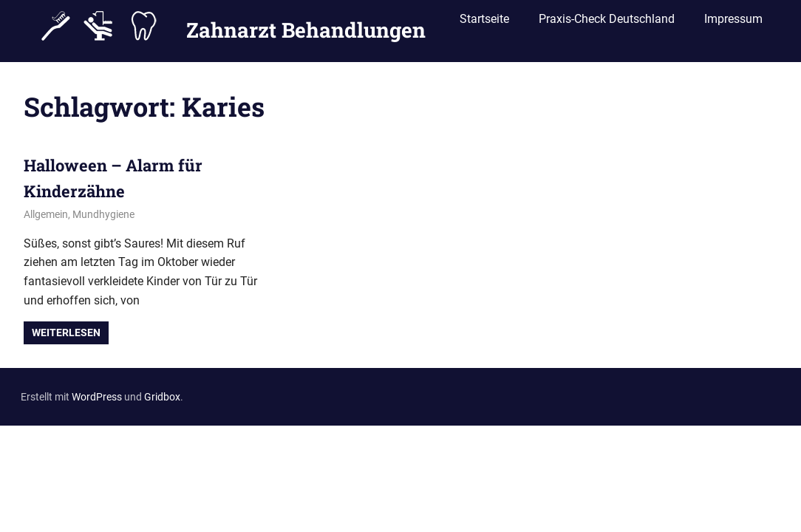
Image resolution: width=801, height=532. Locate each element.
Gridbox (162, 397)
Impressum (733, 24)
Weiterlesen (66, 332)
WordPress (97, 397)
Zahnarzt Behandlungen (306, 25)
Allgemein (46, 214)
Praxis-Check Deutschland (607, 24)
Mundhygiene (103, 214)
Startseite (484, 24)
